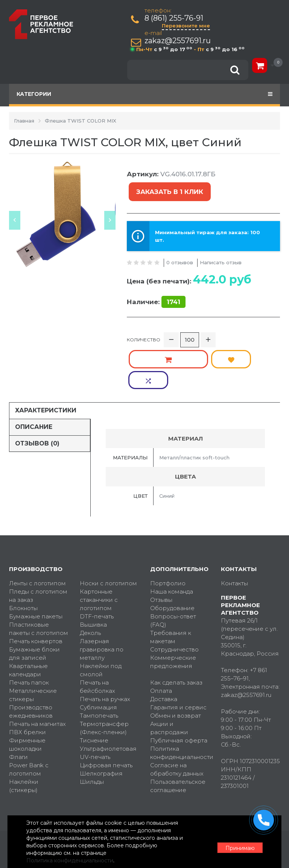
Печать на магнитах (37, 673)
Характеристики (46, 360)
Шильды (92, 731)
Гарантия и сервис (178, 657)
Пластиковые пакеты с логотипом (39, 578)
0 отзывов (180, 253)
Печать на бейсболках (97, 636)
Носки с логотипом (108, 533)
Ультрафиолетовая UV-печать (108, 702)
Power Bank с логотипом (29, 719)
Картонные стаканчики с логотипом (99, 549)
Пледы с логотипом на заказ (38, 545)
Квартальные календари (28, 620)
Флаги (18, 707)
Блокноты (23, 558)
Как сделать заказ (176, 632)
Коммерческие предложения (173, 611)
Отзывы (161, 549)
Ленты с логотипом (37, 533)
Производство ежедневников (31, 661)
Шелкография (101, 723)
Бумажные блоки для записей (34, 603)
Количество (144, 331)
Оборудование (172, 558)
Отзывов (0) (37, 393)
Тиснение (94, 690)
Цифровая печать (106, 715)
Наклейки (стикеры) (24, 735)
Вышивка (93, 574)
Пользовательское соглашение (178, 735)
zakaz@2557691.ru (179, 41)
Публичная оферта (179, 690)
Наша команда (172, 541)
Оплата (161, 640)
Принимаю (239, 842)
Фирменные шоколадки (27, 694)
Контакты (234, 533)
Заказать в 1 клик (168, 188)
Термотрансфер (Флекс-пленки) (104, 678)
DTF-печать (97, 566)
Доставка (164, 649)
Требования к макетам (171, 587)
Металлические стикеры (33, 645)
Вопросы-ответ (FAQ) (173, 570)
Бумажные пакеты (36, 566)
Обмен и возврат (176, 665)
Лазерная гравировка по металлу (102, 599)
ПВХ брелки (27, 682)
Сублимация (98, 657)
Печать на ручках (105, 649)
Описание (34, 376)
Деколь (90, 582)
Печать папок (29, 632)
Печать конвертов (36, 591)
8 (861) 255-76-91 (175, 18)
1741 (173, 293)
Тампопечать (99, 665)
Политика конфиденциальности (180, 702)
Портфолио (168, 533)
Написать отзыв (221, 253)
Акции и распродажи (169, 678)
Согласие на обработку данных (177, 719)
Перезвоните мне (187, 26)
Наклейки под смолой (101, 620)
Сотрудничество (174, 599)
